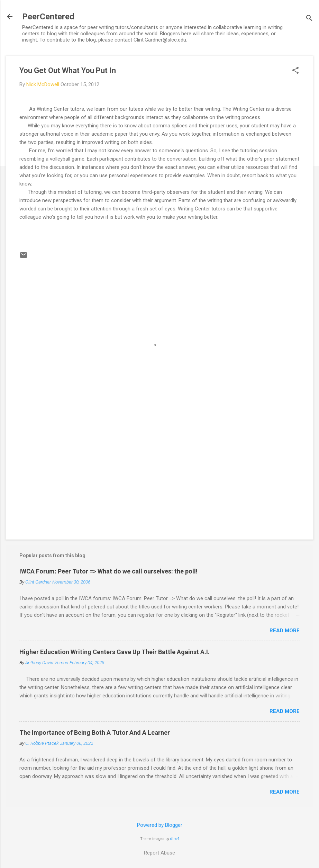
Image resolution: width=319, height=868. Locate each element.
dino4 (175, 839)
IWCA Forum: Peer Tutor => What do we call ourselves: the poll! (108, 571)
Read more (285, 631)
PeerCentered (48, 17)
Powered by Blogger (160, 825)
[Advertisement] (159, 475)
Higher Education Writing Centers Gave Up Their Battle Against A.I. (115, 652)
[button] (295, 71)
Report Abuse (159, 853)
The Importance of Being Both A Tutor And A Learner (95, 733)
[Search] (309, 19)
